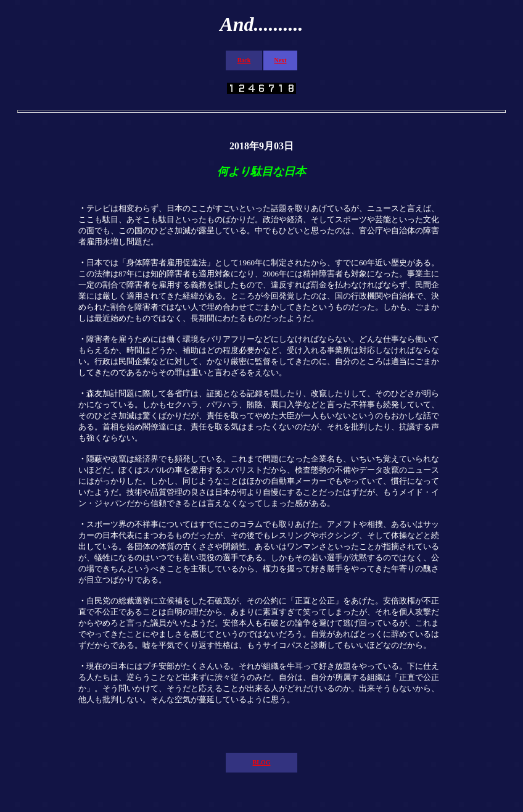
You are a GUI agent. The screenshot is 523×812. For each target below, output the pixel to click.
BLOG (262, 762)
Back (244, 60)
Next (281, 60)
